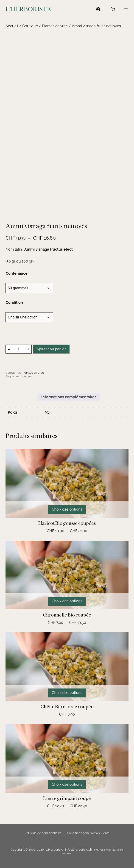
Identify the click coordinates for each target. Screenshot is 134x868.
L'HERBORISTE (28, 9)
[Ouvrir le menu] (126, 9)
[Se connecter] (98, 9)
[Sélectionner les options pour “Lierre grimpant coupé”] (67, 785)
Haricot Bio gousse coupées (67, 523)
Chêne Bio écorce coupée (67, 707)
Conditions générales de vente (88, 833)
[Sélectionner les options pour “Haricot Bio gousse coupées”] (67, 510)
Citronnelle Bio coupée (67, 615)
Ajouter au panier (51, 349)
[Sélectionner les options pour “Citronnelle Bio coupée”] (67, 601)
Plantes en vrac (55, 26)
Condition (14, 303)
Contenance (17, 273)
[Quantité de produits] (19, 349)
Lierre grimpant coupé (67, 798)
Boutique (30, 26)
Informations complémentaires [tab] (69, 397)
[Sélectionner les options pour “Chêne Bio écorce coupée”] (67, 693)
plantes (27, 376)
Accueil (12, 26)
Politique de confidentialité (43, 833)
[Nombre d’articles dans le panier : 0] (113, 9)
